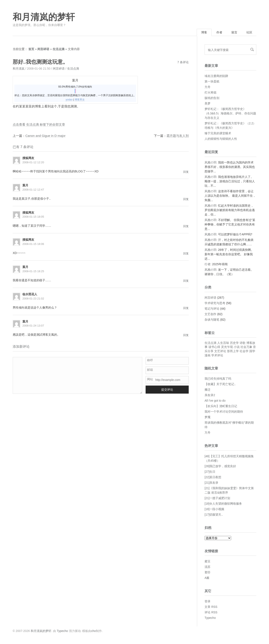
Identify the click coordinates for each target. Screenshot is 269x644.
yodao (69, 100)
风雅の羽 (210, 162)
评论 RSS (211, 612)
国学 (252, 351)
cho (94, 631)
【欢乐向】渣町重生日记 (221, 406)
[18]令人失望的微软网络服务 (223, 504)
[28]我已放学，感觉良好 (220, 466)
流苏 (208, 567)
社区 (249, 32)
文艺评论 (220, 351)
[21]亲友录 (211, 483)
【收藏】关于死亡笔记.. (220, 384)
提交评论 (167, 390)
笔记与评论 (212, 309)
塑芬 (208, 572)
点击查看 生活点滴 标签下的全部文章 (39, 124)
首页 (31, 49)
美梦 (208, 103)
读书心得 (214, 347)
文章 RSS (211, 607)
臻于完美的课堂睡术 (218, 133)
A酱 (207, 578)
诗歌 (243, 343)
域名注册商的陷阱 (216, 76)
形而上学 (233, 351)
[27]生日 (210, 472)
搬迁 (208, 390)
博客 (204, 32)
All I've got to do (215, 401)
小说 (237, 347)
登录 (208, 601)
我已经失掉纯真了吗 (218, 379)
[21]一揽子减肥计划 (217, 498)
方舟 (208, 87)
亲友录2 (210, 395)
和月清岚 (19, 69)
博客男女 (80, 100)
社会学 (244, 351)
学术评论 (217, 355)
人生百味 (223, 343)
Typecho (210, 618)
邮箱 (150, 370)
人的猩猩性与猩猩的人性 (221, 139)
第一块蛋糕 (212, 81)
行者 (208, 264)
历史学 (234, 343)
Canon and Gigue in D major (45, 136)
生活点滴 (59, 49)
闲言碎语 (43, 49)
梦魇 (208, 417)
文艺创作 (210, 314)
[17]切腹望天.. (214, 515)
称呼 (150, 360)
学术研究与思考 (215, 303)
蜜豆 (208, 561)
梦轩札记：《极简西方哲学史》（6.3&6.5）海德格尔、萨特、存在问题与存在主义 (230, 113)
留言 (234, 32)
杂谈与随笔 (212, 320)
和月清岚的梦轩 (44, 17)
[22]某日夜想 (213, 477)
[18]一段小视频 (214, 509)
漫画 (208, 355)
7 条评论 (183, 62)
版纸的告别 (212, 98)
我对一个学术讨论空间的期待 (224, 412)
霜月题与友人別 (178, 136)
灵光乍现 (227, 347)
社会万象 (246, 347)
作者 (219, 32)
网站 (150, 379)
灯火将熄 (210, 92)
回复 (186, 172)
